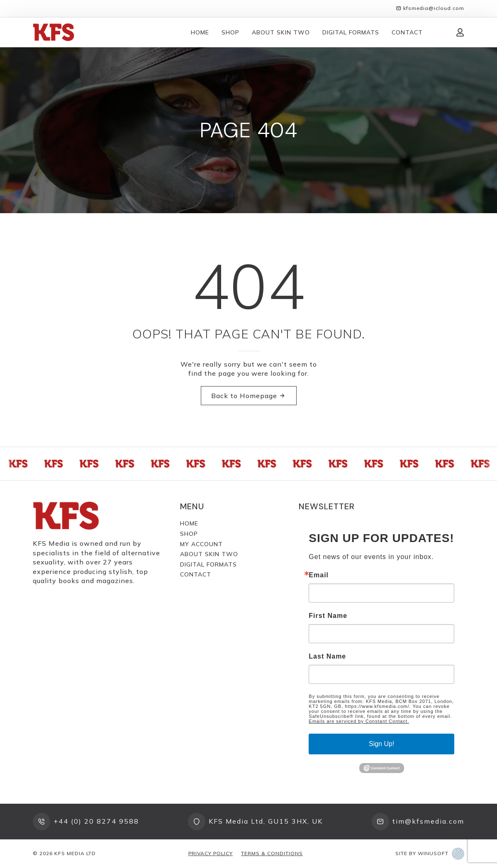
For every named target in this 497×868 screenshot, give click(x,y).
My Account (201, 544)
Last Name (327, 656)
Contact (407, 32)
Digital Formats (351, 32)
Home (200, 32)
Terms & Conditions (272, 853)
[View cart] (439, 32)
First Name (328, 616)
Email (319, 575)
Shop (230, 32)
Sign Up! (381, 744)
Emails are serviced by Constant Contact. (359, 721)
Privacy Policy (211, 853)
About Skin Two (281, 32)
